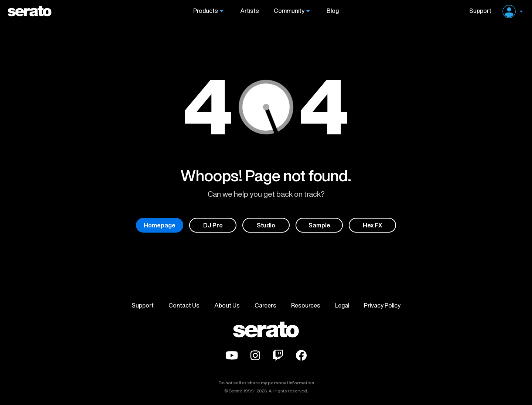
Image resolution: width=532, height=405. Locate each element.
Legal (342, 305)
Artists (250, 11)
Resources (306, 305)
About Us (227, 305)
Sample (319, 225)
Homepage (160, 225)
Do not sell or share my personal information (266, 383)
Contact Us (184, 305)
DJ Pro (213, 225)
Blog (333, 11)
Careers (265, 305)
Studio (266, 225)
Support (478, 11)
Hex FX (373, 225)
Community (289, 11)
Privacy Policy (382, 305)
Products (206, 11)
